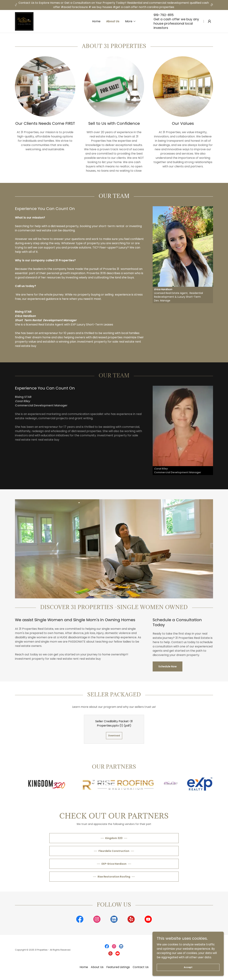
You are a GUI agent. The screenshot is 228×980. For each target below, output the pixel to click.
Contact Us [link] (141, 967)
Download (114, 736)
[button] (130, 21)
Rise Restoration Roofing (114, 877)
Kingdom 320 (114, 838)
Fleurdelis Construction (114, 851)
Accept (188, 967)
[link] (24, 21)
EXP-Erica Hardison (114, 864)
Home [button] (84, 967)
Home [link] (96, 21)
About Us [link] (113, 21)
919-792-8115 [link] (164, 15)
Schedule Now (168, 666)
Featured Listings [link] (118, 967)
